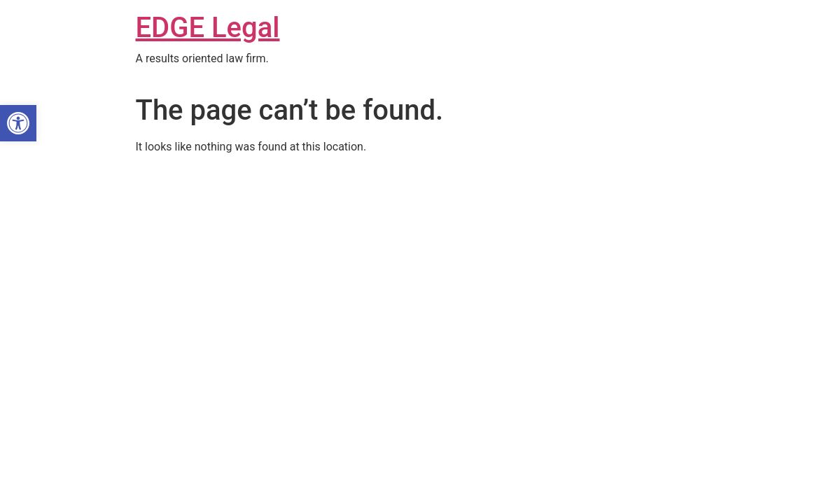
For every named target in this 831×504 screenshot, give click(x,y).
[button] (18, 123)
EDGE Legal (208, 28)
